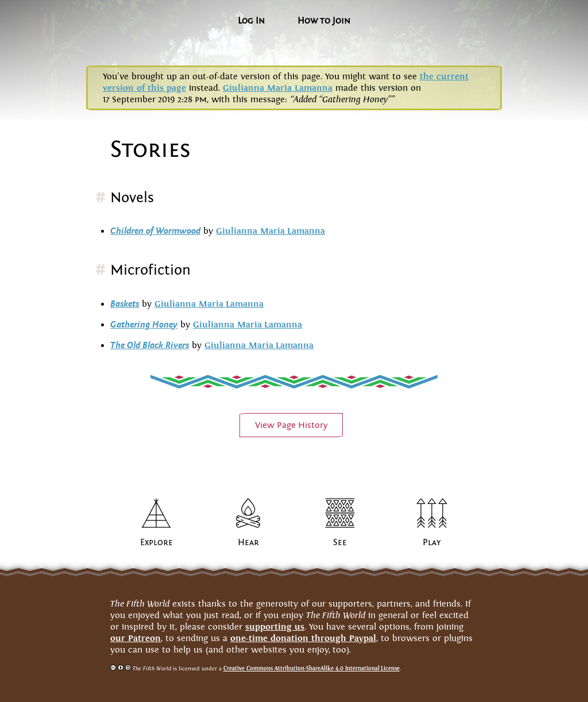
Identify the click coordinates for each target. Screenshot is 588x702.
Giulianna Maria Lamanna (278, 88)
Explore (156, 542)
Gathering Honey (144, 325)
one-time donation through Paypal (303, 638)
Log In (251, 21)
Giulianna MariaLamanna (270, 231)
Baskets (125, 304)
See (340, 542)
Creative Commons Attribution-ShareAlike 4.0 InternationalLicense (312, 668)
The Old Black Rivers (150, 345)
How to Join (324, 21)
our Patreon (136, 638)
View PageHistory (291, 425)
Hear (248, 542)
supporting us (275, 626)
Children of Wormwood (155, 231)
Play (432, 542)
